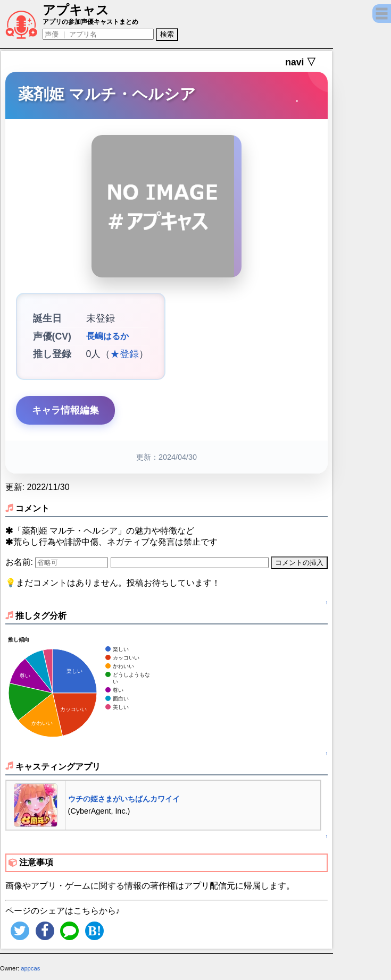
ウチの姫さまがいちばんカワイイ (124, 799)
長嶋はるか (107, 336)
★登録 (124, 354)
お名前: (20, 562)
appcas (30, 968)
